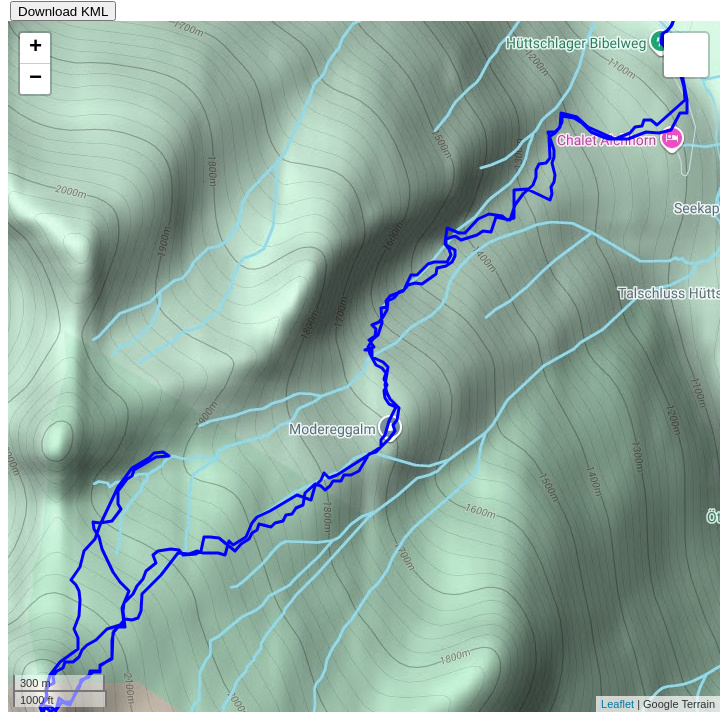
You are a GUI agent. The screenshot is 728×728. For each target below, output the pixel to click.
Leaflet (617, 704)
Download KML (63, 11)
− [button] (35, 79)
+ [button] (35, 48)
